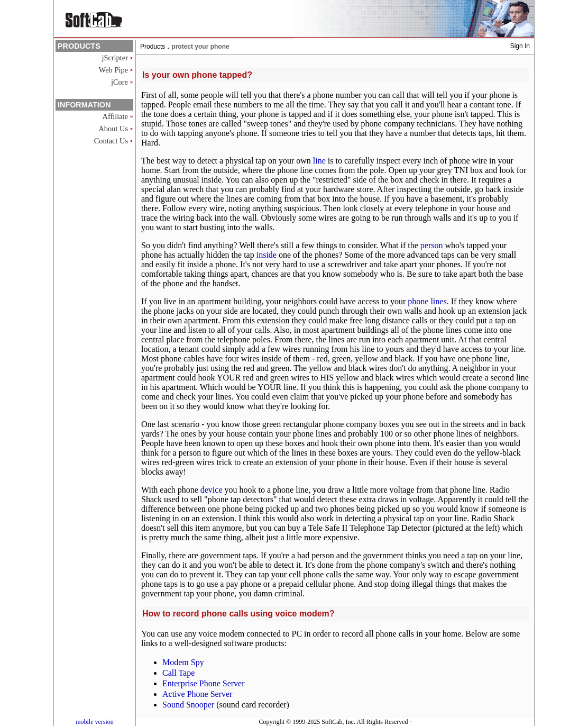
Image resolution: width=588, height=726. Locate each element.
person (432, 245)
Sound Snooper (188, 705)
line (319, 161)
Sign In (520, 46)
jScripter (115, 58)
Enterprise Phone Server (204, 683)
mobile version (95, 722)
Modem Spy (183, 662)
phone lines (427, 301)
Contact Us (111, 141)
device (212, 490)
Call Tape (178, 673)
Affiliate (115, 116)
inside (267, 255)
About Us (113, 129)
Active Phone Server (197, 694)
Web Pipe (113, 70)
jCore (120, 82)
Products (153, 47)
